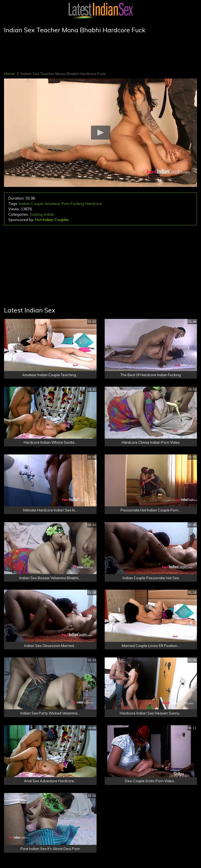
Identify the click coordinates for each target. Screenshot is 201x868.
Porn (66, 204)
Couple (37, 204)
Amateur (52, 204)
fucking (36, 214)
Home (9, 74)
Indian (24, 204)
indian (49, 214)
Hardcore (94, 204)
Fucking (77, 204)
